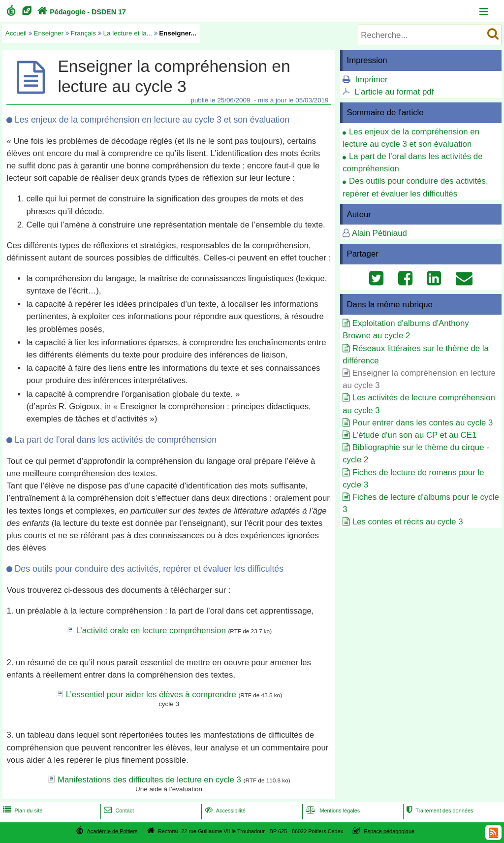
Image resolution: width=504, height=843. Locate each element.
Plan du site (22, 811)
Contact (118, 811)
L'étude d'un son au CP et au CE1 (414, 435)
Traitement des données (439, 811)
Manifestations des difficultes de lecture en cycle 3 (149, 780)
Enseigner (49, 33)
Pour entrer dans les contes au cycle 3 (423, 423)
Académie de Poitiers (112, 831)
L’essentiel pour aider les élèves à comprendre (151, 695)
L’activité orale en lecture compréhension (151, 631)
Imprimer (371, 80)
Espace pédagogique (390, 831)
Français (84, 33)
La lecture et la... (128, 33)
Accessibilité (224, 811)
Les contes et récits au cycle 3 (408, 522)
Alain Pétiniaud (379, 233)
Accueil (16, 33)
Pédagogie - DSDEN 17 (80, 12)
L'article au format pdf (394, 92)
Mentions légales (332, 811)
